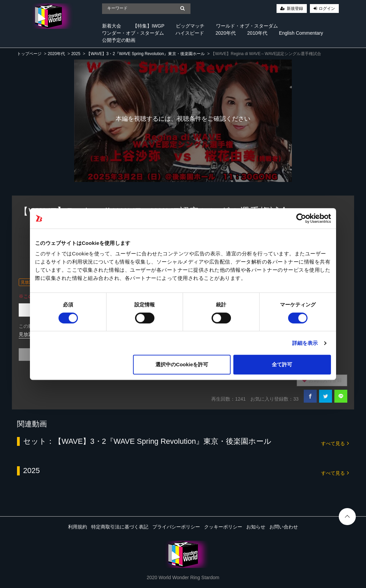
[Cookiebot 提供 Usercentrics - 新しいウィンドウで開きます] (301, 218)
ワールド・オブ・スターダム (247, 26)
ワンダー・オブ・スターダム (133, 33)
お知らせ (256, 527)
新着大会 (112, 26)
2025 (76, 54)
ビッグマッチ (190, 26)
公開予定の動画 (119, 40)
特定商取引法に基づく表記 (120, 527)
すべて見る (335, 443)
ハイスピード (190, 33)
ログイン (327, 9)
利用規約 (78, 527)
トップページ (29, 54)
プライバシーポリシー (176, 527)
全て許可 (282, 364)
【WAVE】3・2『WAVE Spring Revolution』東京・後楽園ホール (145, 54)
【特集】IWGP (148, 26)
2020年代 (226, 33)
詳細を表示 (305, 343)
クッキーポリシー (223, 527)
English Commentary (301, 33)
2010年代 (257, 33)
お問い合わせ (284, 527)
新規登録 (295, 9)
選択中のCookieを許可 (182, 364)
